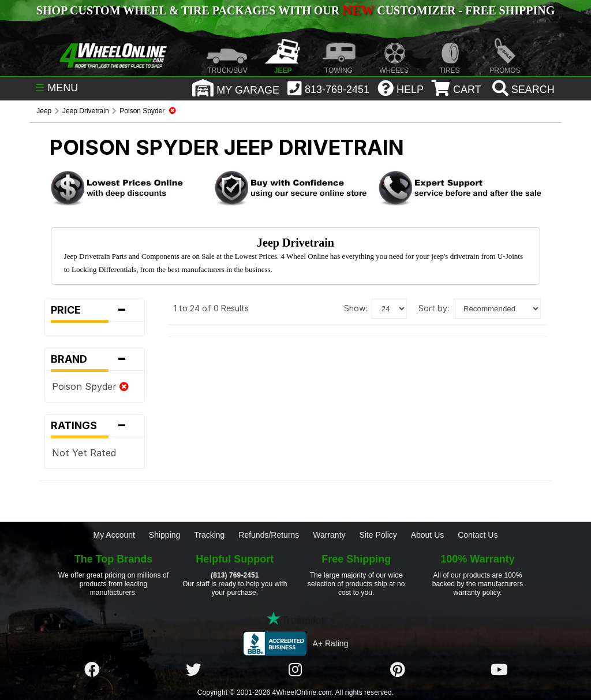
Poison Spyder (90, 386)
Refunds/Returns (269, 535)
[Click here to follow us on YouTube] (499, 670)
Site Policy (378, 535)
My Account (114, 535)
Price (95, 310)
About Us (428, 535)
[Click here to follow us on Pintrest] (398, 670)
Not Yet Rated (84, 453)
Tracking (209, 535)
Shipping (165, 535)
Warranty (329, 535)
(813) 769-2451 (235, 575)
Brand (95, 359)
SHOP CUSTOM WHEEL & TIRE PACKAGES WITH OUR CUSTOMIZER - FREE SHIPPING (295, 10)
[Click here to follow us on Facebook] (92, 670)
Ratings (95, 426)
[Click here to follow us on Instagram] (295, 670)
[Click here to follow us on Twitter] (193, 670)
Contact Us (478, 535)
